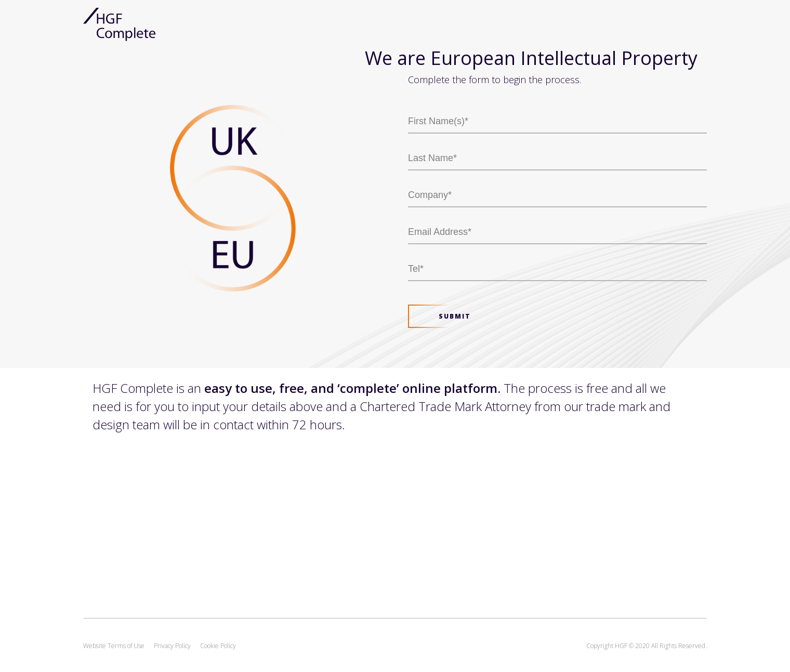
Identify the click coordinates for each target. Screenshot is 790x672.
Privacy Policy (172, 646)
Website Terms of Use (114, 646)
